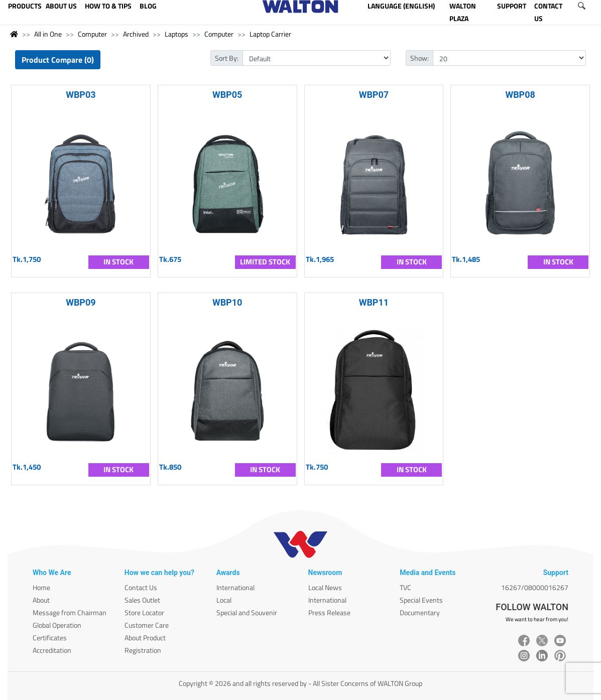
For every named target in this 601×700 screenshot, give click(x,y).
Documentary (420, 612)
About (41, 600)
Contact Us (141, 587)
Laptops (176, 34)
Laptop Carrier (270, 34)
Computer (92, 34)
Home (41, 587)
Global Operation (57, 625)
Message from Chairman (70, 612)
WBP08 (520, 95)
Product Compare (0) (58, 60)
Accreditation (52, 650)
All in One (48, 34)
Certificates (50, 638)
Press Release (329, 612)
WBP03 (81, 95)
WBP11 (374, 302)
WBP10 (227, 302)
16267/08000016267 (535, 587)
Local (224, 600)
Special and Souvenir (247, 612)
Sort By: (227, 58)
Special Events (421, 600)
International (235, 587)
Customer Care (147, 625)
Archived (136, 34)
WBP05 (227, 95)
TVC (405, 587)
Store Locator (144, 612)
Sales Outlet (142, 600)
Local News (325, 587)
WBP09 (81, 302)
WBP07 (374, 95)
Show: (419, 58)
